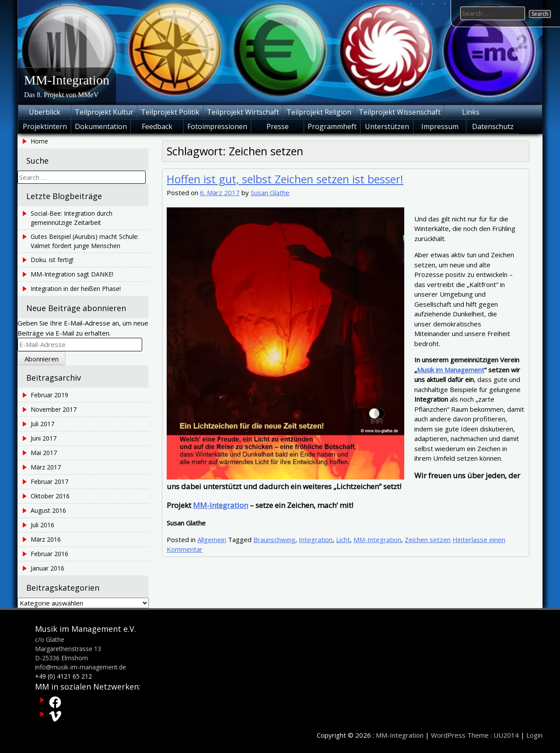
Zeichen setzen (428, 539)
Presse (278, 126)
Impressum (440, 126)
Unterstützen (387, 126)
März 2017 (46, 467)
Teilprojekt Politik (170, 112)
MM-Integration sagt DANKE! (72, 274)
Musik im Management (451, 370)
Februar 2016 (49, 554)
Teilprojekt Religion (319, 112)
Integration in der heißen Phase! (76, 289)
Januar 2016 (47, 568)
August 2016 (48, 510)
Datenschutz (493, 126)
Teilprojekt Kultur (104, 112)
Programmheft (332, 126)
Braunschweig (274, 539)
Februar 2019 (49, 395)
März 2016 (46, 539)
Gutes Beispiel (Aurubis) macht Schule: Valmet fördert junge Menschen (85, 241)
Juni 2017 (44, 438)
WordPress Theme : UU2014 (475, 735)
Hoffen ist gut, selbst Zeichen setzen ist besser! (285, 179)
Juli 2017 (42, 424)
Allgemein (212, 539)
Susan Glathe (270, 193)
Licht (343, 539)
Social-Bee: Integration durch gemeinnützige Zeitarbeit (72, 218)
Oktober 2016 (50, 496)
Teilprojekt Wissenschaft (400, 112)
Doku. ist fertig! (52, 260)
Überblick (45, 112)
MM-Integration (67, 80)
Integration (316, 539)
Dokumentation (101, 126)
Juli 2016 (42, 525)
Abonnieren (42, 359)
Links (471, 112)
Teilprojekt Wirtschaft (243, 112)
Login (534, 735)
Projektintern (45, 126)
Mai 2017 (44, 453)
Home (39, 141)
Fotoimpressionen (217, 126)
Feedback (157, 126)
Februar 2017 (49, 482)
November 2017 (54, 409)
